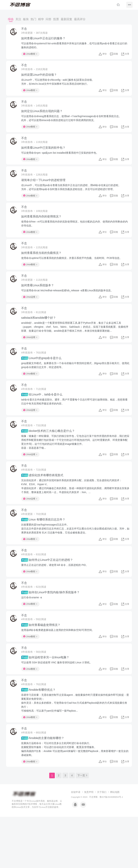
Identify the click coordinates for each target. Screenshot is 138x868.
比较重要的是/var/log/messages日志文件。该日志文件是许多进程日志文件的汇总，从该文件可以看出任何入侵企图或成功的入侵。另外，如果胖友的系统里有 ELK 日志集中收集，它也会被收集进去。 (74, 563)
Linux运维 (32, 316)
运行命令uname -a (34, 637)
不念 (26, 30)
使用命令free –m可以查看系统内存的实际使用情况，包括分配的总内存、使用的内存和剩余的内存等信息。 (74, 238)
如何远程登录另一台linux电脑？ (47, 702)
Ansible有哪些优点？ (41, 737)
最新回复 (66, 19)
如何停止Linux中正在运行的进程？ (49, 597)
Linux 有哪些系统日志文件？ (45, 554)
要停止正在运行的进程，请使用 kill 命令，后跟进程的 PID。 (57, 602)
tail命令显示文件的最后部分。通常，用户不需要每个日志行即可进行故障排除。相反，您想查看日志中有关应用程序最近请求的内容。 (74, 428)
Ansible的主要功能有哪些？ (45, 788)
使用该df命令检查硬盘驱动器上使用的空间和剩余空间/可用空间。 (60, 672)
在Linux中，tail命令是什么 (44, 421)
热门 (33, 19)
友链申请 (76, 843)
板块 (26, 19)
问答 (49, 19)
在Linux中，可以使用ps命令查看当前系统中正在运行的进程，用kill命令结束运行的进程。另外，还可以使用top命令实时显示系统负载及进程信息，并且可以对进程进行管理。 (73, 199)
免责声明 (89, 843)
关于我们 (102, 843)
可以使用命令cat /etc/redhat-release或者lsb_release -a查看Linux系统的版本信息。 (69, 310)
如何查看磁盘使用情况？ (43, 667)
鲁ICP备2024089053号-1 (111, 848)
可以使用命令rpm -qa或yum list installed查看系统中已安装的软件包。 (62, 162)
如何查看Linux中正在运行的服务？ (45, 40)
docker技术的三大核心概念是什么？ (50, 460)
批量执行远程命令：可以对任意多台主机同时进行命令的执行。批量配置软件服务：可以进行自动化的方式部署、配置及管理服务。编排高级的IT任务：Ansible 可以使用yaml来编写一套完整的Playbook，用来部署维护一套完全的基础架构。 (74, 799)
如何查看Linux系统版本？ (40, 304)
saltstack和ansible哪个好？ (41, 340)
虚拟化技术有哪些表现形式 (44, 507)
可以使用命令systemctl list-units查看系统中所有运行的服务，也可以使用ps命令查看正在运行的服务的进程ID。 (75, 47)
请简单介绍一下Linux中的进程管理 (45, 191)
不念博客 (93, 848)
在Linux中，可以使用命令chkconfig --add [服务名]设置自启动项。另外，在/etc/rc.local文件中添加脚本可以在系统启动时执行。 (60, 86)
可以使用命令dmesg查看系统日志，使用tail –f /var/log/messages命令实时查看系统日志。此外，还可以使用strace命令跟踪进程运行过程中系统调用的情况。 (73, 125)
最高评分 (80, 19)
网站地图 (115, 843)
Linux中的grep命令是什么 (44, 382)
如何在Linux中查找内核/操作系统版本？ (53, 632)
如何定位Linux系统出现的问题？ (44, 118)
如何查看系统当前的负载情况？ (43, 269)
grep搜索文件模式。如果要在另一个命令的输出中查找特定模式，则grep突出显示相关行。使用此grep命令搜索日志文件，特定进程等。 (75, 390)
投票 (56, 19)
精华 (41, 19)
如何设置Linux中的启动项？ (41, 79)
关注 (18, 19)
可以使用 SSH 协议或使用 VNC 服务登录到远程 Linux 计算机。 (59, 707)
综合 (11, 19)
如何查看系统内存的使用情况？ (43, 231)
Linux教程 (32, 55)
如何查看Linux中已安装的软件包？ (45, 156)
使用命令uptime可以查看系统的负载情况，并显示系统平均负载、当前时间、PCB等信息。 (74, 275)
